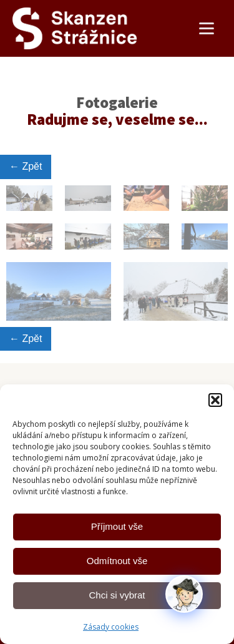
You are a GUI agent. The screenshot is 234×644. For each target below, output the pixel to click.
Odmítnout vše (117, 561)
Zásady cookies (111, 627)
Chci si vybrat (117, 595)
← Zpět (26, 166)
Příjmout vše (117, 526)
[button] (215, 400)
